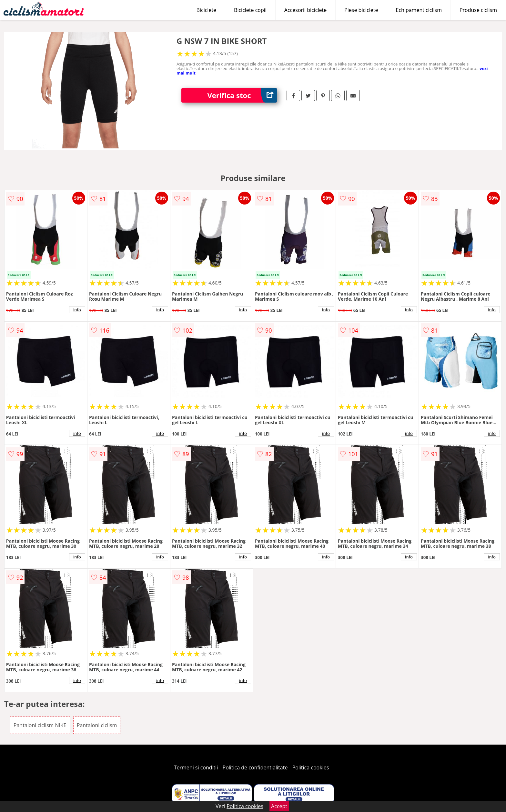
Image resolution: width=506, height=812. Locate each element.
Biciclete (206, 10)
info (77, 310)
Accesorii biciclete (305, 10)
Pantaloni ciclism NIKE (40, 725)
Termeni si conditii (196, 767)
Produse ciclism (478, 10)
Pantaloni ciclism (97, 725)
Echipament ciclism (419, 10)
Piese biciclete (361, 10)
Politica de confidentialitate (255, 767)
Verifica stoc (242, 95)
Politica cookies (311, 767)
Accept (279, 806)
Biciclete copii (250, 10)
